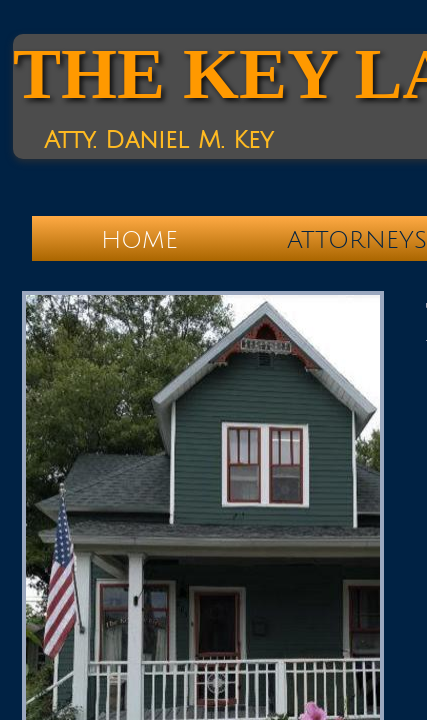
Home (139, 240)
